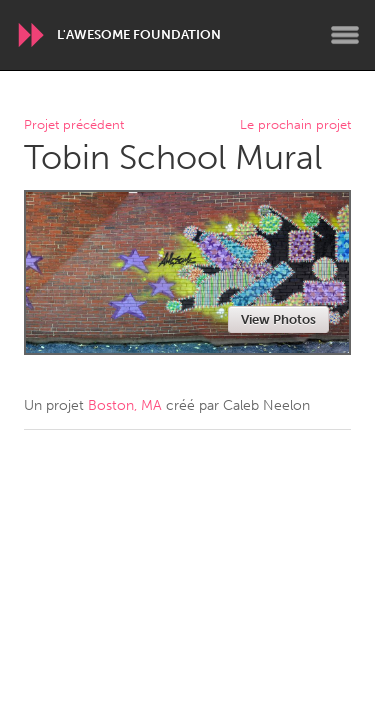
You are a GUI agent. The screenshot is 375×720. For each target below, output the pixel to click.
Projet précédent (74, 125)
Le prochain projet (295, 125)
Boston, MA (125, 405)
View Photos (278, 319)
